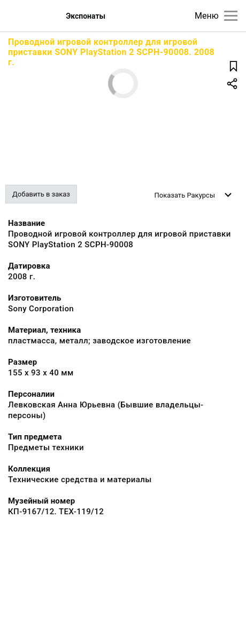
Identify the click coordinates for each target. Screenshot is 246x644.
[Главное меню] (231, 16)
